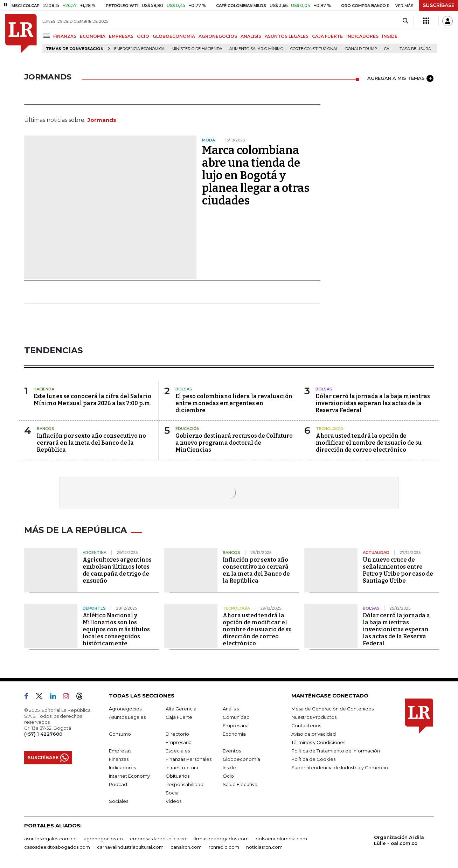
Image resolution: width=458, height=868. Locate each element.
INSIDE (390, 36)
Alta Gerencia (181, 709)
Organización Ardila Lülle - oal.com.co (399, 840)
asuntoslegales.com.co (50, 839)
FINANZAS (65, 36)
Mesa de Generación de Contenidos (332, 709)
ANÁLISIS (251, 36)
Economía (234, 734)
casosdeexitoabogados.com (57, 847)
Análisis (231, 709)
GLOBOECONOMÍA (174, 36)
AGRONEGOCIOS (218, 36)
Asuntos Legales (127, 717)
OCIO (143, 36)
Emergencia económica (139, 49)
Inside (229, 768)
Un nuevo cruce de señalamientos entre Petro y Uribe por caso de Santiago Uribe (398, 570)
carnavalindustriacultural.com (130, 847)
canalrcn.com (186, 847)
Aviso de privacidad (314, 734)
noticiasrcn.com (264, 847)
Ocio (228, 776)
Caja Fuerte (179, 717)
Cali (388, 49)
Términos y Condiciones (318, 742)
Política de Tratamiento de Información (336, 751)
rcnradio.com (224, 847)
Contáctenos (306, 725)
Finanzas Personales (189, 759)
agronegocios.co (103, 839)
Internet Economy (129, 776)
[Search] (405, 21)
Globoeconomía (241, 759)
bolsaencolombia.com (281, 839)
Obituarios (178, 776)
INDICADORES (362, 36)
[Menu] (48, 36)
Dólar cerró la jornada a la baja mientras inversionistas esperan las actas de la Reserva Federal (373, 403)
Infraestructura (182, 768)
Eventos (232, 751)
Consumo (120, 734)
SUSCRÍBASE (439, 5)
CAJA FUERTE (327, 36)
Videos (174, 801)
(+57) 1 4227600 (43, 734)
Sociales (119, 801)
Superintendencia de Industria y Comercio (340, 768)
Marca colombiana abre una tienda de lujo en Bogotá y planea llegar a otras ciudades (256, 175)
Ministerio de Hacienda (197, 49)
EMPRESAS (121, 36)
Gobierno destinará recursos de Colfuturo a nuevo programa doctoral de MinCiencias (234, 443)
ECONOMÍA (93, 36)
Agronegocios (125, 709)
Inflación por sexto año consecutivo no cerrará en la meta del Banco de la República (91, 443)
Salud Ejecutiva (240, 784)
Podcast (118, 784)
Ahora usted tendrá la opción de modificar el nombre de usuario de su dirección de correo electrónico (369, 443)
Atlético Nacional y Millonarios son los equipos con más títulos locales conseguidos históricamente (116, 629)
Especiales (178, 751)
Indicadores (122, 768)
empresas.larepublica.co (158, 839)
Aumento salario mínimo (256, 49)
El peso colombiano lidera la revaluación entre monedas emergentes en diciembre (234, 403)
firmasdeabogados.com (221, 839)
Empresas (120, 751)
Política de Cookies (313, 759)
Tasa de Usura (415, 49)
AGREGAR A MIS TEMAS (400, 78)
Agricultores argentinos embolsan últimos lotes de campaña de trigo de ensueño (117, 570)
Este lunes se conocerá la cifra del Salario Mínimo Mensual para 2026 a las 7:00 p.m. (93, 400)
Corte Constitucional (314, 49)
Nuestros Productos (314, 717)
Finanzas (119, 759)
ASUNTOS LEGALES (287, 36)
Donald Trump (361, 49)
